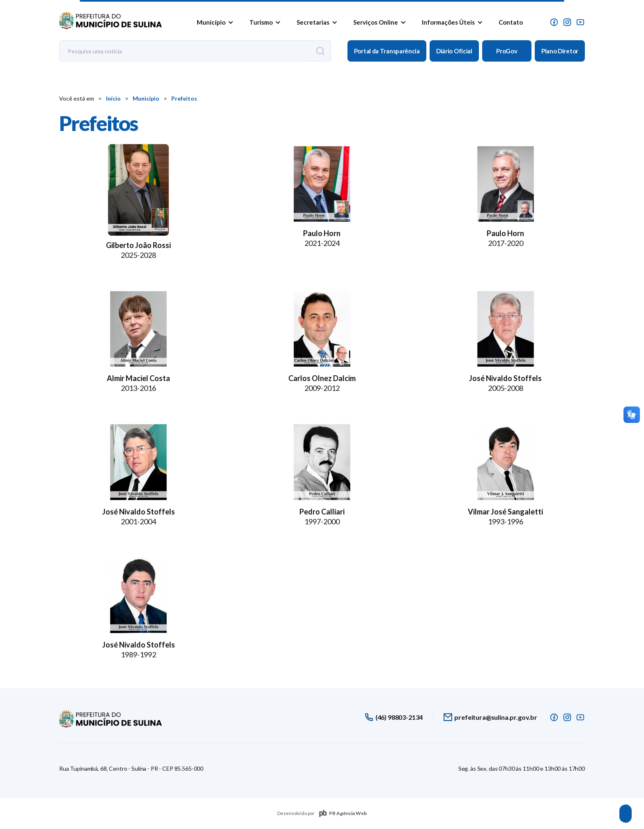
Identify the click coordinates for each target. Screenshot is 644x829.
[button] (214, 22)
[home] (110, 19)
